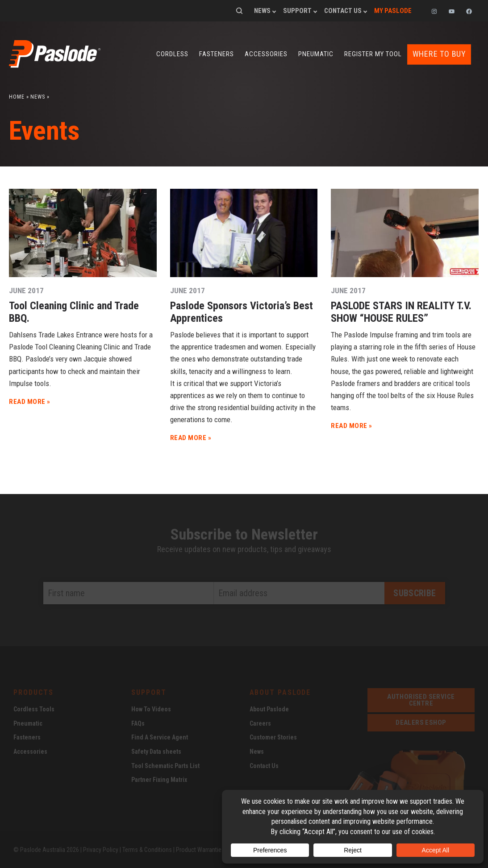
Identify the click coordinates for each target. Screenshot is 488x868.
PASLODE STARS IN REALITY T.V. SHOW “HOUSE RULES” (401, 311)
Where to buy (439, 54)
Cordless (172, 54)
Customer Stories (273, 737)
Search (239, 11)
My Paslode (393, 11)
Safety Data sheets (156, 751)
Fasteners (217, 54)
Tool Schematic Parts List (165, 765)
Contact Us (343, 11)
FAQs (138, 723)
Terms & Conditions (147, 849)
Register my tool (373, 54)
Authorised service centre (421, 700)
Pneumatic (316, 54)
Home (17, 96)
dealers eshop (421, 722)
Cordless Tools (34, 709)
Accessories (266, 54)
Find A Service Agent (160, 737)
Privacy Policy (101, 849)
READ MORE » (30, 401)
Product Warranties (200, 849)
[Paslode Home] (55, 64)
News (262, 11)
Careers (260, 723)
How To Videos (151, 709)
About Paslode (269, 709)
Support (297, 11)
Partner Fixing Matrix (159, 779)
